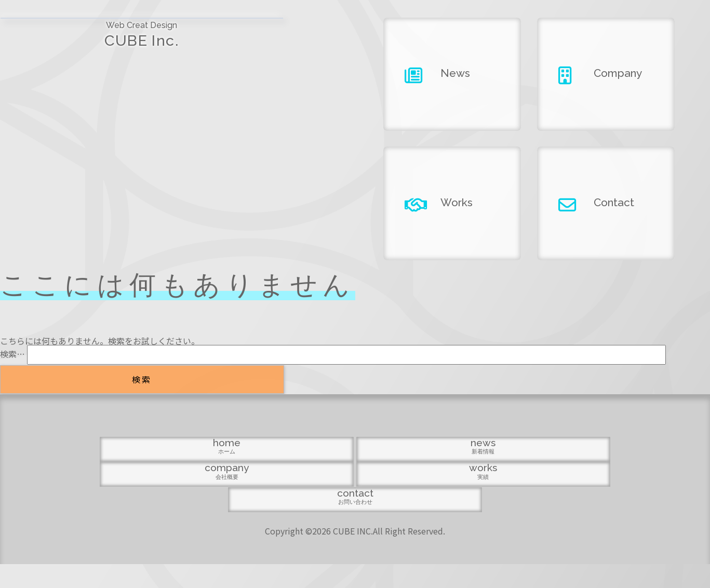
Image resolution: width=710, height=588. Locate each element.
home (152, 524)
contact (558, 524)
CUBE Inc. (89, 42)
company (355, 524)
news (253, 524)
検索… (12, 354)
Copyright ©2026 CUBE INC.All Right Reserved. (355, 555)
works (457, 524)
